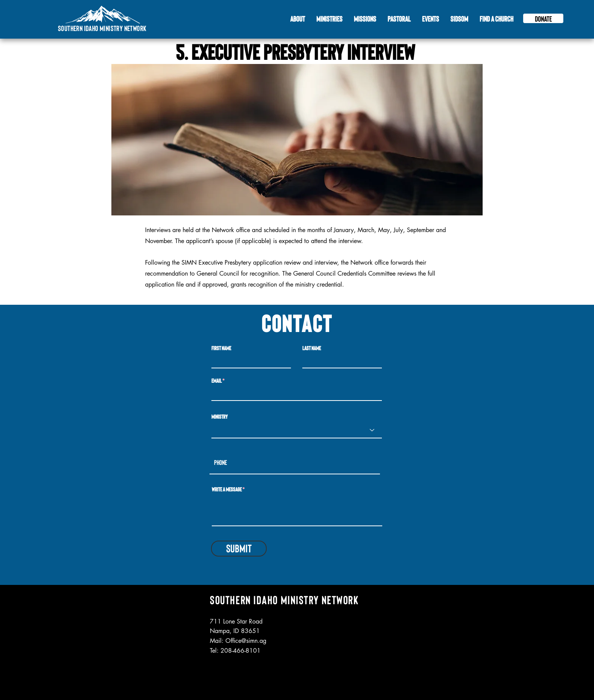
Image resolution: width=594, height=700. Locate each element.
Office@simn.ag (246, 641)
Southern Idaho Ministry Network (102, 28)
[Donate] (543, 18)
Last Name (312, 348)
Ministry (220, 417)
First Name (221, 348)
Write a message (227, 489)
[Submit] (239, 549)
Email (216, 381)
